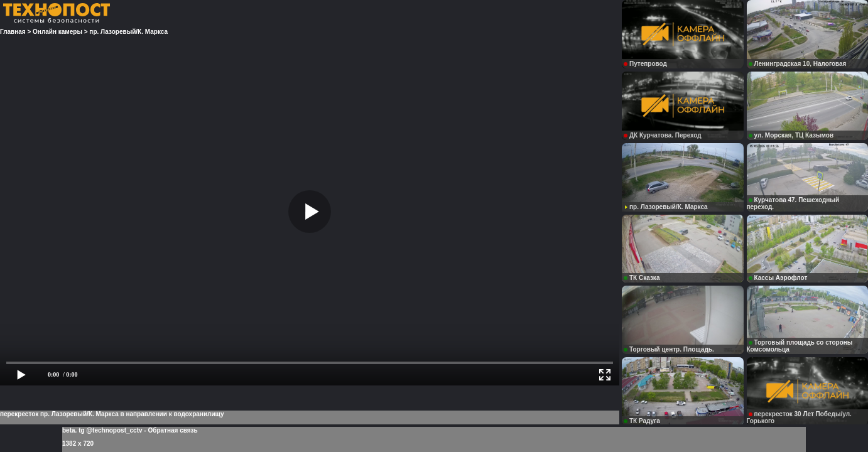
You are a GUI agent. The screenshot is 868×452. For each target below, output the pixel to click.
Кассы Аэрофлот (778, 278)
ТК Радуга (642, 421)
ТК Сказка (642, 278)
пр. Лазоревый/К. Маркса (666, 207)
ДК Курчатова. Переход (663, 135)
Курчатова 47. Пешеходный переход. (793, 203)
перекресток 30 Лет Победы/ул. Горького (799, 417)
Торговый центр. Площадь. (669, 349)
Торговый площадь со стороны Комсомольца (800, 346)
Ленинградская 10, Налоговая (798, 64)
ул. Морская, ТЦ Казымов (791, 135)
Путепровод (645, 64)
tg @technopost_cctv (110, 430)
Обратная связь (172, 430)
